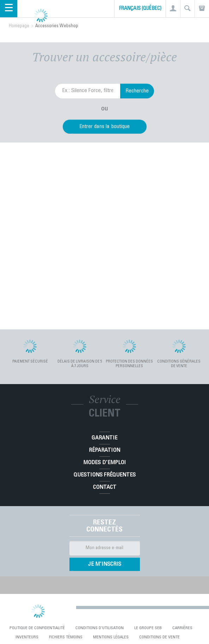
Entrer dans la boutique (104, 127)
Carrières (182, 628)
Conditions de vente (159, 637)
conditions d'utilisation (100, 628)
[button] (173, 9)
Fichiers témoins (66, 637)
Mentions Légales (111, 637)
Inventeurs (27, 637)
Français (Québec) (140, 9)
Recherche (137, 91)
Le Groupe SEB (148, 628)
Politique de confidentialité (37, 628)
